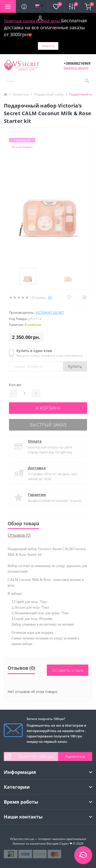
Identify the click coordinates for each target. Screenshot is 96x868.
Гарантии (37, 495)
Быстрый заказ (48, 425)
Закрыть (48, 46)
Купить (75, 366)
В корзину (48, 408)
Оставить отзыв (68, 670)
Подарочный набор (49, 94)
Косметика (21, 94)
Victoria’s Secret (50, 313)
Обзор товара (23, 523)
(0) (50, 298)
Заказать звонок (76, 68)
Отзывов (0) (19, 535)
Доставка (37, 468)
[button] (40, 18)
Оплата (35, 441)
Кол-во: (15, 385)
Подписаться (75, 757)
